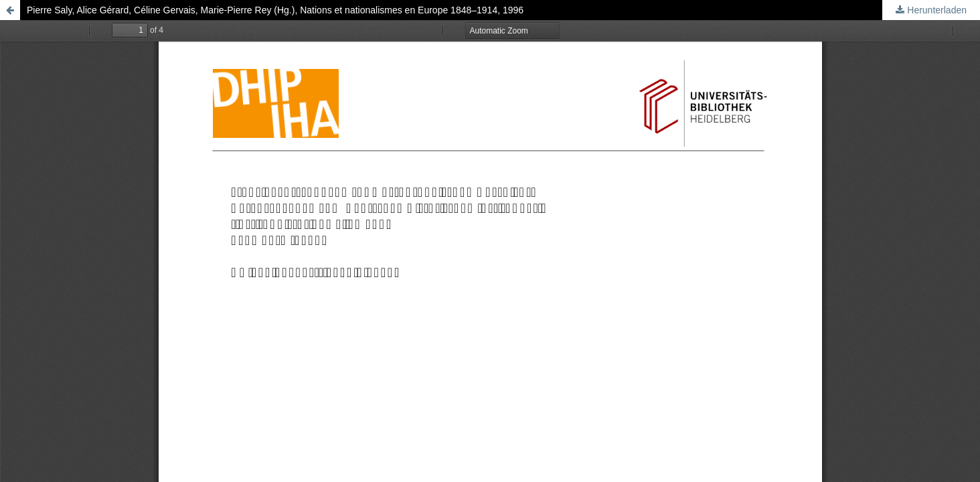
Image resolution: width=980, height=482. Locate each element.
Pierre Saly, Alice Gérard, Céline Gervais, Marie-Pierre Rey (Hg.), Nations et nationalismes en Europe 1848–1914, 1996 (275, 10)
